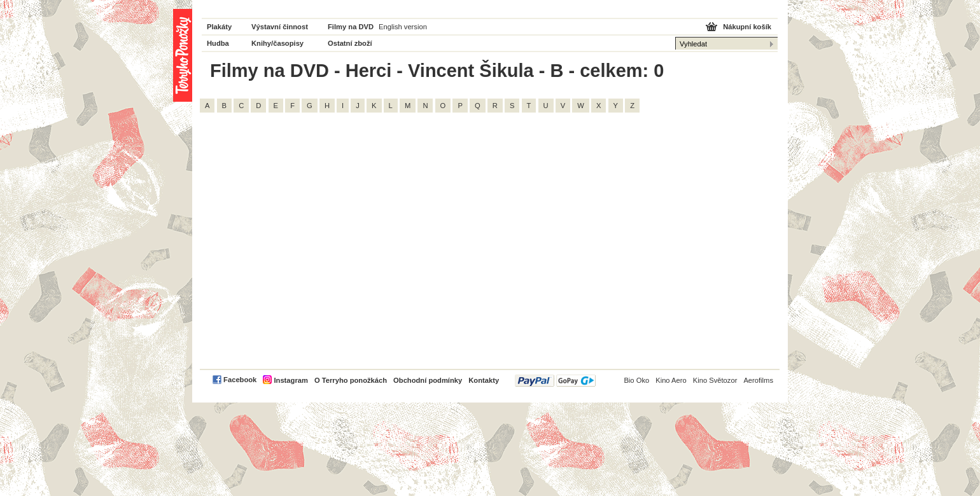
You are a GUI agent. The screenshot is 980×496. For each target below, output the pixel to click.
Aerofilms (758, 380)
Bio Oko (636, 380)
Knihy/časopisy (277, 43)
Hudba (218, 43)
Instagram (290, 380)
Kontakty (484, 380)
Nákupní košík (747, 27)
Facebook (240, 380)
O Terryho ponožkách (351, 380)
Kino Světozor (715, 380)
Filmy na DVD (351, 27)
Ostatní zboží (350, 43)
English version (403, 27)
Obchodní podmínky (428, 380)
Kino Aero (671, 380)
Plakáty (219, 27)
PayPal (555, 381)
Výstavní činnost (280, 27)
